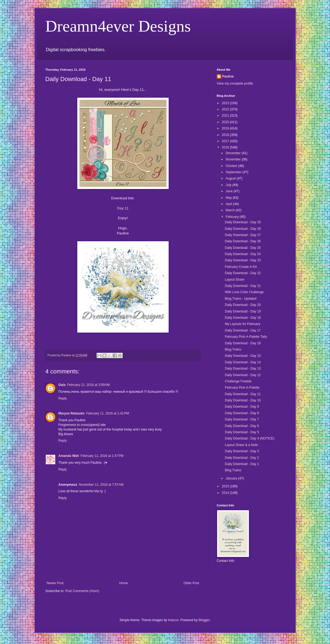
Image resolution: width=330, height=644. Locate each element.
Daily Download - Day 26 (243, 241)
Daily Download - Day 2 (242, 458)
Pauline (228, 76)
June (229, 191)
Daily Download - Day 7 (242, 419)
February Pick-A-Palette (242, 388)
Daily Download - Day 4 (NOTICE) (249, 438)
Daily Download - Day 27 (243, 235)
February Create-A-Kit (241, 267)
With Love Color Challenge (244, 292)
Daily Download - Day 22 (243, 273)
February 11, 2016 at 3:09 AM (89, 385)
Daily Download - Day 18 (243, 318)
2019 (226, 128)
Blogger (204, 620)
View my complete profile (235, 83)
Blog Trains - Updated (240, 299)
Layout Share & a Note (241, 445)
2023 (226, 103)
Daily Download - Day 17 (243, 330)
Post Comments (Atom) (82, 591)
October (232, 166)
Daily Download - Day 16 (243, 343)
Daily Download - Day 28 (243, 229)
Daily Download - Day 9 (242, 407)
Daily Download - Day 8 (242, 413)
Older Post (191, 583)
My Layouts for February (242, 324)
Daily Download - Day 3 (242, 451)
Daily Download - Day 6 (242, 426)
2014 (226, 493)
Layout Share (234, 280)
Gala (62, 385)
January (232, 478)
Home (124, 583)
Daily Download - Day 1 (242, 464)
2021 (226, 116)
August (231, 178)
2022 (226, 109)
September (234, 172)
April (229, 204)
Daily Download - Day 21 (243, 286)
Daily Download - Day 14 (243, 362)
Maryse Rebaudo (72, 413)
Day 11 (123, 208)
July (229, 185)
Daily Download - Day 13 (243, 369)
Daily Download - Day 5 (242, 432)
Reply (63, 398)
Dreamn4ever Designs (118, 26)
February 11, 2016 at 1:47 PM (102, 456)
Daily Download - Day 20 (243, 305)
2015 (226, 486)
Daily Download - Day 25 (243, 248)
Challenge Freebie (238, 381)
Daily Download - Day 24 (243, 254)
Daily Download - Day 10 (243, 400)
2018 (226, 135)
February (232, 217)
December (234, 153)
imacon (173, 620)
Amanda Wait (69, 456)
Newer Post (55, 583)
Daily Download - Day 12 (243, 375)
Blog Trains (233, 349)
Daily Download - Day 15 (243, 356)
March (231, 210)
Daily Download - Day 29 (243, 222)
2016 (226, 147)
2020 (226, 122)
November (234, 159)
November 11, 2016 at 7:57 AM (101, 485)
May (229, 198)
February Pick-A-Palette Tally (246, 337)
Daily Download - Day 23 (243, 260)
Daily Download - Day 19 (243, 311)
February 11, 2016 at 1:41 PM (108, 413)
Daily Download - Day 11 (243, 394)
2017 (226, 141)
